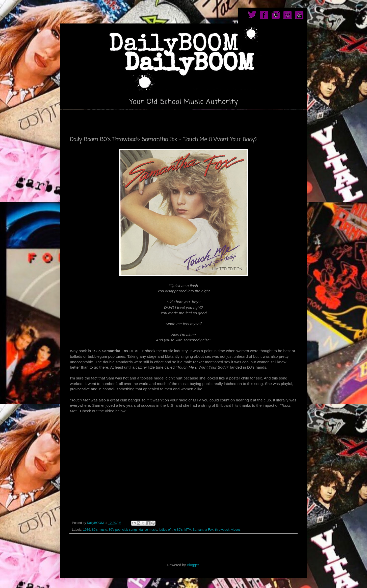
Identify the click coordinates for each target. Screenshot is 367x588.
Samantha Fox (203, 530)
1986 (87, 530)
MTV (188, 530)
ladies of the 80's (171, 530)
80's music (99, 530)
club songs (130, 530)
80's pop (114, 530)
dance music (148, 530)
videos (236, 530)
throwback (222, 530)
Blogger (193, 565)
